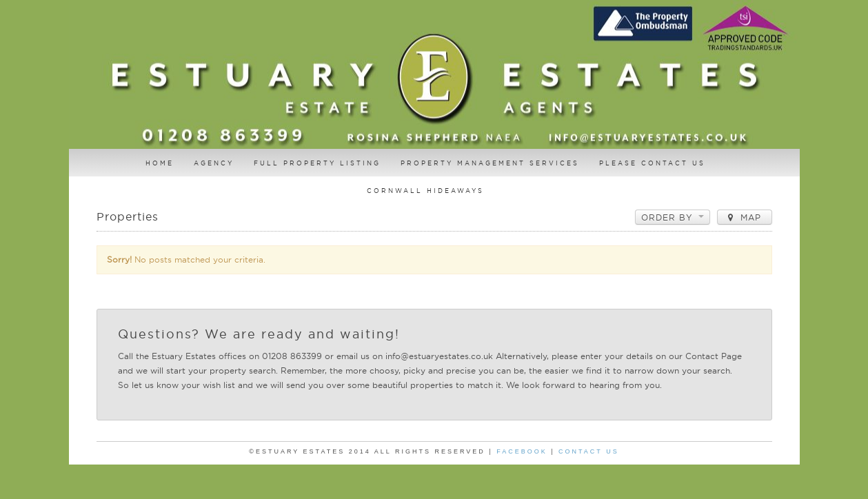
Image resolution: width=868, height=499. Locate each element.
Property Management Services (490, 163)
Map (745, 217)
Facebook (522, 451)
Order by (673, 217)
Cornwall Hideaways (425, 191)
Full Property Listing (317, 163)
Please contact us (652, 163)
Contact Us (589, 451)
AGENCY (214, 163)
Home (160, 163)
